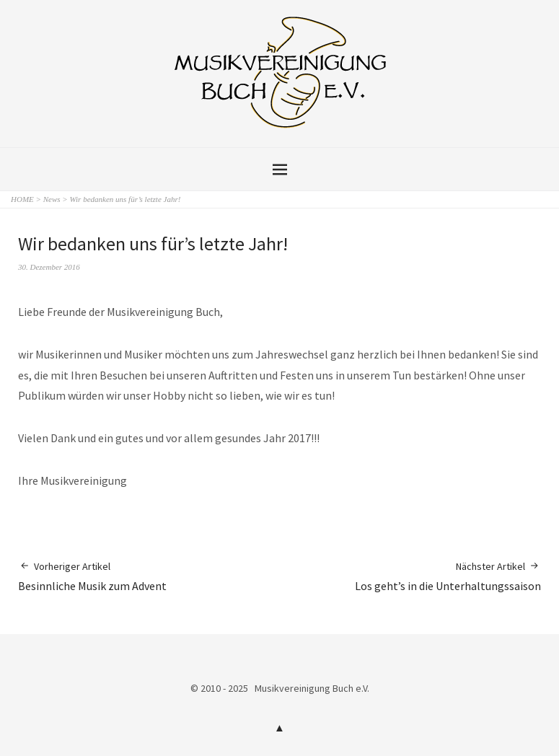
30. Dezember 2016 (49, 267)
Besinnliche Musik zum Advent (92, 576)
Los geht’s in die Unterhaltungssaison (448, 576)
